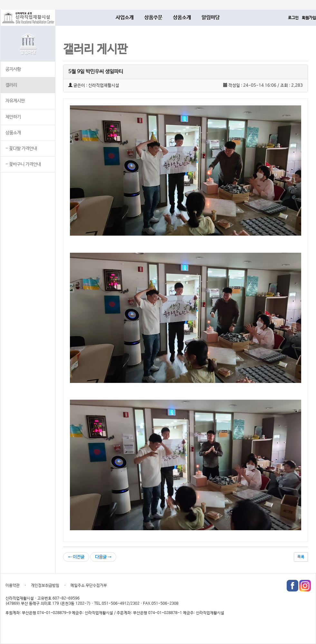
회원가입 (309, 18)
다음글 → (103, 557)
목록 (301, 557)
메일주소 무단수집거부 (89, 586)
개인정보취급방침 (45, 586)
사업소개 (125, 18)
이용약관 (13, 586)
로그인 (293, 18)
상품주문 (153, 18)
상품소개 (182, 18)
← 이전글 (76, 557)
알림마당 (211, 18)
